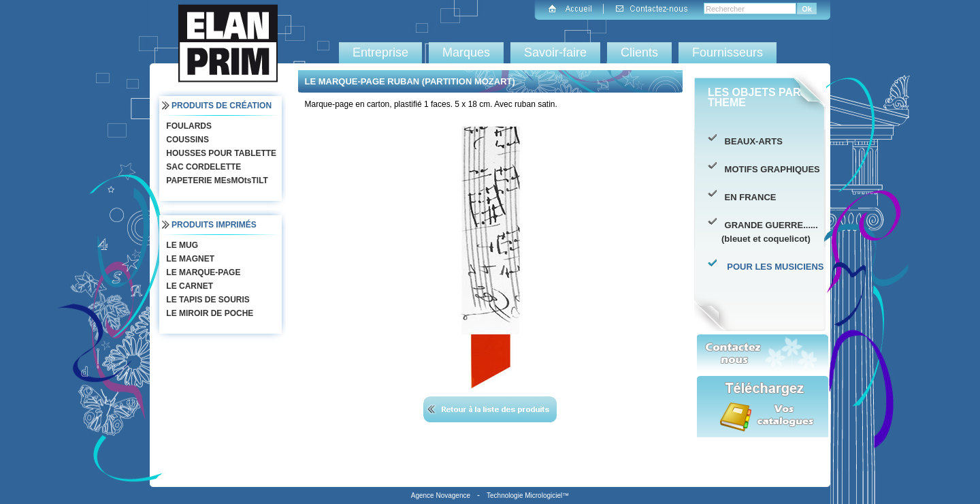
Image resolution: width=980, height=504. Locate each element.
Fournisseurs (728, 52)
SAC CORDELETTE (202, 167)
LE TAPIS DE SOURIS (207, 300)
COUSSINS (186, 140)
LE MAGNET (189, 259)
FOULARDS (187, 126)
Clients (639, 52)
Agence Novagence (441, 495)
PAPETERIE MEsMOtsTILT (216, 180)
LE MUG (181, 245)
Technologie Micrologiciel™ (528, 495)
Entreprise (380, 52)
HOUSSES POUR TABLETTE (220, 153)
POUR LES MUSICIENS (773, 267)
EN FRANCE (749, 197)
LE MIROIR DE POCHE (208, 313)
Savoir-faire (555, 52)
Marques (466, 52)
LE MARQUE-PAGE (202, 272)
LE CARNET (188, 286)
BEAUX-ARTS (752, 141)
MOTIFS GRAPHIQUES (771, 169)
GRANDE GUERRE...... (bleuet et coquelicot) (770, 232)
